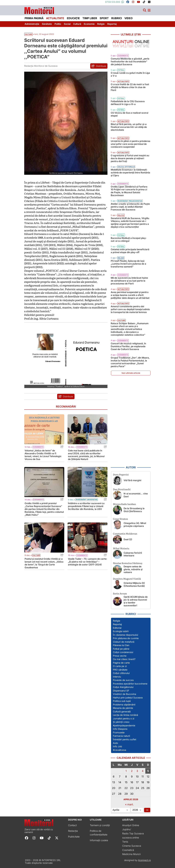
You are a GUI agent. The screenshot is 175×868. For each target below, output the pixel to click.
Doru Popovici (121, 474)
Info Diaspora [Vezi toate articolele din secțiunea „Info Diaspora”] (120, 729)
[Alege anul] (137, 810)
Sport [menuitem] (104, 18)
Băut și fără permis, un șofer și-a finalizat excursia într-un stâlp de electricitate (129, 127)
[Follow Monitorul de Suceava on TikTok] (49, 838)
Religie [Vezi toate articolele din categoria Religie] (121, 258)
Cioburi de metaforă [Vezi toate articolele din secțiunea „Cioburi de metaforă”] (124, 642)
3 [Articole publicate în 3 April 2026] (137, 771)
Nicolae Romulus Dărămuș (128, 563)
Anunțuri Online (131, 825)
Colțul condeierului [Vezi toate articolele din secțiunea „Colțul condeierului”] (123, 652)
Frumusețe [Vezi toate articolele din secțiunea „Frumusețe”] (119, 732)
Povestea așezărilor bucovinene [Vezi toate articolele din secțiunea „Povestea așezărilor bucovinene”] (130, 684)
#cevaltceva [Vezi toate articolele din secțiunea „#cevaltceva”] (119, 750)
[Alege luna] (121, 810)
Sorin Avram (120, 593)
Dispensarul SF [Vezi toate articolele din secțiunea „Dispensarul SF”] (121, 691)
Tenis (125, 842)
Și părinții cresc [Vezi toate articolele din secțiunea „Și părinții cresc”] (121, 722)
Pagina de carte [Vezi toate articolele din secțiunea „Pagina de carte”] (121, 663)
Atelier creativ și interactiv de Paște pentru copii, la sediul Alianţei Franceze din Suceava (130, 207)
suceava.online (131, 838)
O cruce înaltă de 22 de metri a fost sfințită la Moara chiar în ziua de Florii (130, 87)
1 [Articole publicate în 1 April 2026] (126, 771)
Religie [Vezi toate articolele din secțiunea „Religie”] (117, 621)
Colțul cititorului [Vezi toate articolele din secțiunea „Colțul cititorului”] (121, 673)
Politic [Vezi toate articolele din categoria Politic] (121, 215)
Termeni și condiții (100, 825)
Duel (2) (128, 539)
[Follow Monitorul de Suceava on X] (57, 838)
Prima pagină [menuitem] (34, 18)
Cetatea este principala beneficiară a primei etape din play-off (130, 251)
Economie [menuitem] (89, 24)
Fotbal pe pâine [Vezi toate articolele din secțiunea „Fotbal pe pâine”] (121, 649)
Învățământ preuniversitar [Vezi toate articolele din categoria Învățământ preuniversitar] (130, 201)
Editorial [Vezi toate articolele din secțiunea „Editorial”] (117, 628)
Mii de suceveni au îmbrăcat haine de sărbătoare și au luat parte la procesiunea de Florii (129, 281)
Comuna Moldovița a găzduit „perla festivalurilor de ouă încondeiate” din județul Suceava (130, 62)
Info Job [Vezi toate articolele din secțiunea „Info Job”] (117, 746)
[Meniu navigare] (149, 10)
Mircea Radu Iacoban (124, 504)
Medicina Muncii (131, 854)
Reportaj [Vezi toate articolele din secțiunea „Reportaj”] (117, 624)
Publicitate (74, 837)
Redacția (73, 831)
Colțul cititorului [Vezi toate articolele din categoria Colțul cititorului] (126, 167)
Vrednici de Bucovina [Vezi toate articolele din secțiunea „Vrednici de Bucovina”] (124, 694)
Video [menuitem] (129, 18)
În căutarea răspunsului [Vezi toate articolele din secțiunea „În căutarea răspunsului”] (126, 635)
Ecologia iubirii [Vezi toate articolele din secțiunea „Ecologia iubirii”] (121, 631)
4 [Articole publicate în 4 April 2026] (143, 771)
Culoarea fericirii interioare (133, 554)
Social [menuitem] (67, 24)
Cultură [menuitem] (77, 24)
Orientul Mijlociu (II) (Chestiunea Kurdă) (134, 584)
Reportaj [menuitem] (112, 24)
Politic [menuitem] (58, 24)
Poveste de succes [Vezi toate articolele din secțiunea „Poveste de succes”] (123, 680)
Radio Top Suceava (133, 833)
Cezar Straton (120, 519)
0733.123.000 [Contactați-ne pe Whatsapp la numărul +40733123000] (115, 2)
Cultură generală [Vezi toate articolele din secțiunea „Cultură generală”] (122, 712)
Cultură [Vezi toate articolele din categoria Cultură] (36, 555)
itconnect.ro (144, 860)
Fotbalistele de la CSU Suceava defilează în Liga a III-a (128, 103)
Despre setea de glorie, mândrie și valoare (133, 569)
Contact (72, 825)
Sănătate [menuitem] (47, 24)
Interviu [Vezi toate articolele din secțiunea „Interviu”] (117, 677)
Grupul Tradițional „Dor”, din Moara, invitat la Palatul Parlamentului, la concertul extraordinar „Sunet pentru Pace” (130, 362)
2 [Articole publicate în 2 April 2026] (132, 771)
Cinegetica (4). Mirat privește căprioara (135, 525)
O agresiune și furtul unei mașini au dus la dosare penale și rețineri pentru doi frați (130, 158)
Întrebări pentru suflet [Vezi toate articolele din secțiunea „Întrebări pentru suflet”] (125, 739)
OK (147, 810)
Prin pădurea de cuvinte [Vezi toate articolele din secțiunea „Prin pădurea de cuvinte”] (126, 638)
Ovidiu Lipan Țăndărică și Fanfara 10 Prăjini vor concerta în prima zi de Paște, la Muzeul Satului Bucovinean (129, 191)
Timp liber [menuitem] (90, 18)
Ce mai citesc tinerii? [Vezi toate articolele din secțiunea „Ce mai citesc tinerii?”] (124, 659)
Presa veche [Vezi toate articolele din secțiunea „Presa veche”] (120, 656)
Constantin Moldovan (125, 533)
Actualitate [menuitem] (55, 18)
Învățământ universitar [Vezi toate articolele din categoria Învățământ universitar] (87, 500)
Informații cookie (99, 840)
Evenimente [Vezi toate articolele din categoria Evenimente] (38, 447)
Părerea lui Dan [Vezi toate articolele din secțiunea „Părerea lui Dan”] (121, 645)
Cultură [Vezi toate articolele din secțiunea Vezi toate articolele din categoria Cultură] (28, 34)
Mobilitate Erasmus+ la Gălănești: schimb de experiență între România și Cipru (130, 173)
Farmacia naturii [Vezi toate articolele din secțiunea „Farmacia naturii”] (121, 736)
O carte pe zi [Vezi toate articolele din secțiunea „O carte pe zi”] (120, 666)
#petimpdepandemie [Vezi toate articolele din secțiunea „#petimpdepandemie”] (124, 726)
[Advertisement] (131, 421)
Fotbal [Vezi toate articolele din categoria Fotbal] (121, 70)
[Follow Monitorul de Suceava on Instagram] (34, 838)
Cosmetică (128, 850)
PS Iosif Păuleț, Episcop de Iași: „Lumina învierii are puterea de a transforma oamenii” (128, 264)
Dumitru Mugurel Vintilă (127, 579)
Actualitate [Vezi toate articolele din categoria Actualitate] (123, 81)
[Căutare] (145, 10)
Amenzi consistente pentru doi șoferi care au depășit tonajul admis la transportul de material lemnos (130, 309)
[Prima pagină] (39, 10)
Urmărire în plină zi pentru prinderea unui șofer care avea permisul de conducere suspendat (130, 144)
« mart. (129, 804)
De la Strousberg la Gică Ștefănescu (134, 510)
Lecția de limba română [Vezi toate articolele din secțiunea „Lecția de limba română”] (125, 715)
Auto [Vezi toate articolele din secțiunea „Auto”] (115, 743)
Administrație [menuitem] (32, 24)
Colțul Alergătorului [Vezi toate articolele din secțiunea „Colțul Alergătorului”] (123, 687)
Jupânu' (127, 829)
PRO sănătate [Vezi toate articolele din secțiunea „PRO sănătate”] (120, 670)
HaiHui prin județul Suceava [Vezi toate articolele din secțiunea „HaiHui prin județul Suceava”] (128, 698)
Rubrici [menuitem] (117, 18)
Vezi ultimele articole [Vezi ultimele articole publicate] (131, 373)
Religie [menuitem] (101, 24)
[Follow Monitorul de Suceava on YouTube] (42, 838)
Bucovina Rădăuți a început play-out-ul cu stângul (129, 239)
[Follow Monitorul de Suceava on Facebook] (27, 838)
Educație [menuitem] (73, 18)
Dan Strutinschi (122, 489)
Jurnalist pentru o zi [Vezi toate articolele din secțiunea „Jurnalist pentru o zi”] (124, 719)
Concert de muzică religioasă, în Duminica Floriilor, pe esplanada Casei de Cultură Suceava (128, 346)
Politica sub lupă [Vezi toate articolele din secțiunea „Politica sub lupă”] (122, 701)
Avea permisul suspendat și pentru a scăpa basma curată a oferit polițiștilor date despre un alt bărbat (130, 295)
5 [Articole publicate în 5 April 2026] (148, 771)
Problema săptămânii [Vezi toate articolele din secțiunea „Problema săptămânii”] (124, 705)
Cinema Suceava (132, 846)
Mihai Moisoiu (121, 548)
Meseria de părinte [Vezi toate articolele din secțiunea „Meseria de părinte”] (123, 708)
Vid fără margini (132, 480)
